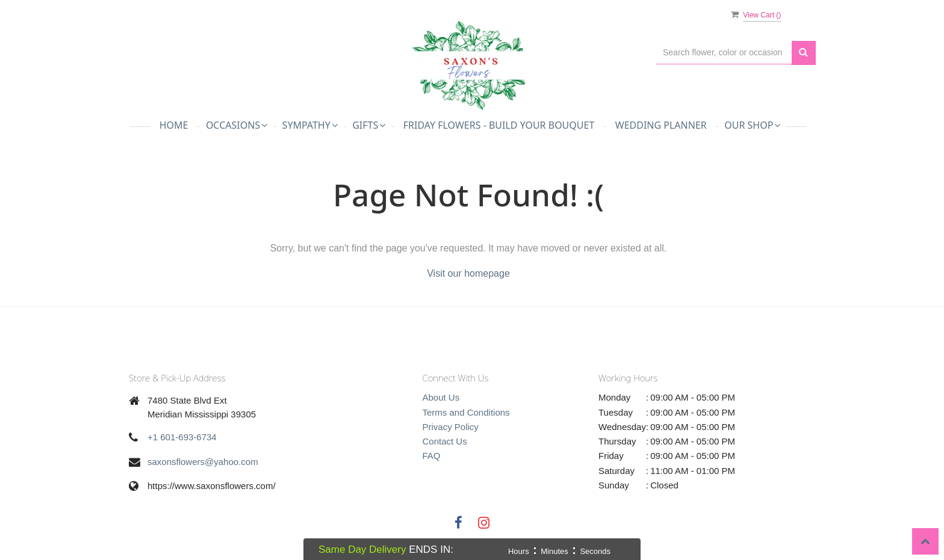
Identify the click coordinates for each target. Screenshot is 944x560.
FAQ (432, 456)
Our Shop (752, 125)
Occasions (237, 125)
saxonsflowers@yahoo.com (203, 462)
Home (174, 125)
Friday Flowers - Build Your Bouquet (499, 125)
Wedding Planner (661, 125)
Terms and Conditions (466, 412)
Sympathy (310, 125)
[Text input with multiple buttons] (724, 53)
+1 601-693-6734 (182, 437)
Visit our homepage (468, 273)
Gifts (369, 125)
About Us (441, 397)
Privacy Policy (451, 427)
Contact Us (445, 441)
